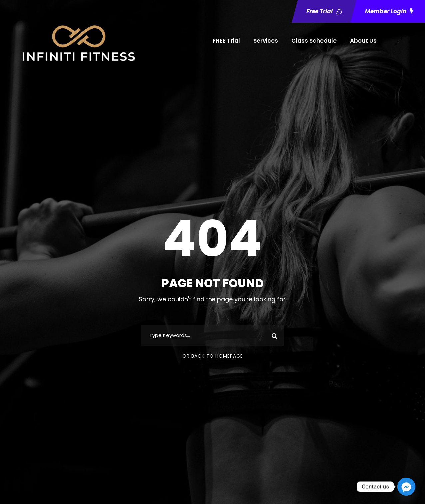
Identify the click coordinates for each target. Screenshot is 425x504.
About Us (363, 41)
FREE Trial (227, 41)
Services (266, 41)
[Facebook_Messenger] (406, 487)
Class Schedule (314, 41)
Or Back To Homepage (213, 356)
